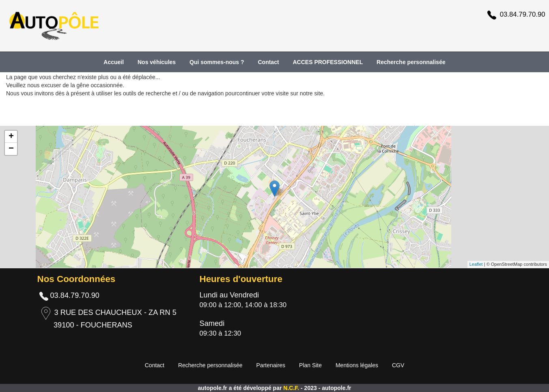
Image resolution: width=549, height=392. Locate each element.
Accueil (114, 62)
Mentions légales (357, 365)
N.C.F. (292, 388)
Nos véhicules (157, 62)
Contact (268, 62)
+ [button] (11, 137)
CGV (398, 365)
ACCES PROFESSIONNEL (328, 62)
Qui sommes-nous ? (217, 62)
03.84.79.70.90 (523, 14)
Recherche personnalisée (411, 62)
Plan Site (310, 365)
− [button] (11, 149)
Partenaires (271, 365)
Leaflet (476, 264)
